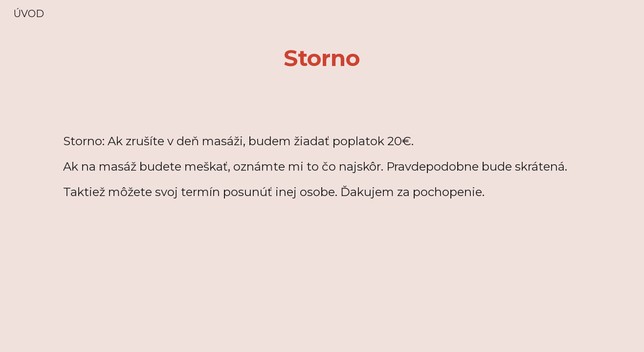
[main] (322, 58)
